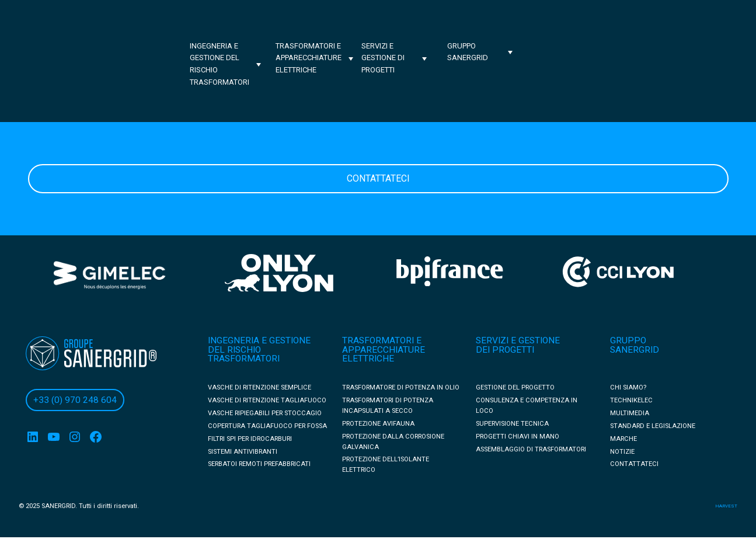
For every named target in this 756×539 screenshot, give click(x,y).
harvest (726, 506)
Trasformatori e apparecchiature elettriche (309, 58)
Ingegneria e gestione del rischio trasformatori (220, 64)
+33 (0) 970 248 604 (75, 400)
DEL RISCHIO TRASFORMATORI (244, 354)
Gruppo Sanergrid (468, 52)
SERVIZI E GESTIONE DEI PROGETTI (518, 345)
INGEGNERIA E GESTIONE (259, 340)
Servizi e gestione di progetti (383, 58)
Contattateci (378, 178)
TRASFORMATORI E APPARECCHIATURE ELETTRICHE (384, 350)
